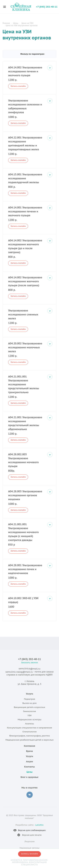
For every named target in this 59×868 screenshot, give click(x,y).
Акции (30, 762)
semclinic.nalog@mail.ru (19, 672)
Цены (29, 772)
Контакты (29, 767)
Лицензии (29, 841)
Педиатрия (29, 699)
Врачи (29, 751)
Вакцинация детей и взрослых (29, 707)
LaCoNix (39, 825)
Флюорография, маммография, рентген (30, 736)
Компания (29, 746)
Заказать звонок (29, 662)
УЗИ (29, 715)
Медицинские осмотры (29, 720)
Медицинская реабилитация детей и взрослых (29, 740)
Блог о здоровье (30, 777)
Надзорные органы (30, 848)
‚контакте (30, 795)
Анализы (29, 724)
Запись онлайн (18, 86)
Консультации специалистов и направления (29, 728)
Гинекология (29, 711)
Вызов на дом (29, 703)
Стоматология (29, 732)
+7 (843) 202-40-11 (47, 7)
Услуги (29, 694)
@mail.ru (35, 669)
